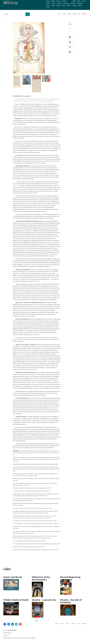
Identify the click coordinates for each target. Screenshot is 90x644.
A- (70, 28)
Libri (79, 14)
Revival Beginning (70, 577)
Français (59, 1)
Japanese (59, 3)
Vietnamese (80, 3)
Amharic (48, 5)
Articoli (64, 14)
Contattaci (84, 14)
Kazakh (54, 5)
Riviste (69, 14)
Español (48, 3)
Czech (84, 1)
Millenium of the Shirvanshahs (41, 578)
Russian (53, 1)
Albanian (69, 5)
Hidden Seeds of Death (16, 600)
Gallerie (74, 14)
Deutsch (64, 1)
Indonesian (73, 3)
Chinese (54, 3)
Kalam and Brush (13, 577)
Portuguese (66, 3)
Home (59, 14)
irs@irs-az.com (7, 635)
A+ (70, 32)
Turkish (74, 1)
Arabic (79, 1)
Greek (64, 5)
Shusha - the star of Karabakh (71, 601)
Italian (69, 1)
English (48, 1)
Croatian (75, 5)
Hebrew (59, 5)
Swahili (80, 5)
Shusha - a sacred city (44, 600)
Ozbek (48, 8)
